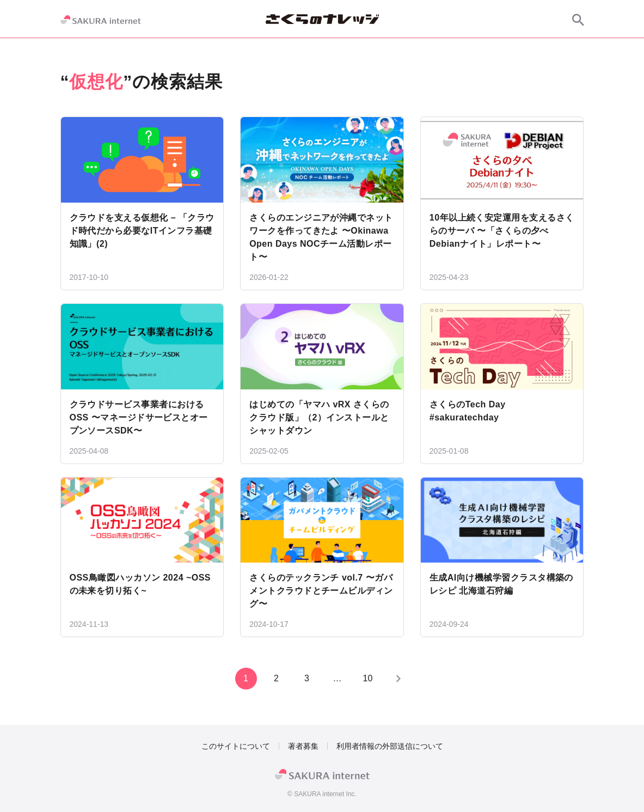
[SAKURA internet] (101, 20)
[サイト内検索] (578, 20)
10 (368, 678)
